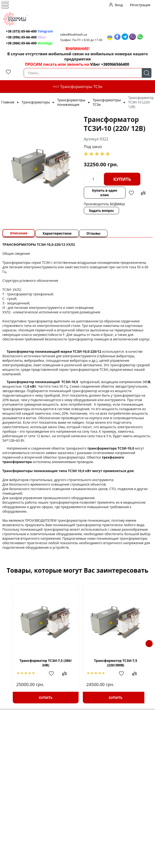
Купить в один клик (105, 193)
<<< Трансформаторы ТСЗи (77, 87)
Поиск (147, 73)
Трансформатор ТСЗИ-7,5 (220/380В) (111, 663)
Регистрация (140, 5)
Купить (122, 179)
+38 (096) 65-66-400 (21, 37)
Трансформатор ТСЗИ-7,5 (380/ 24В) (44, 663)
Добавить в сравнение (143, 193)
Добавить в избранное (131, 193)
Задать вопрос (101, 211)
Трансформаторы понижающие (71, 102)
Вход (119, 5)
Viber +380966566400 (110, 64)
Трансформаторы (36, 102)
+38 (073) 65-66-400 (21, 31)
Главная (8, 102)
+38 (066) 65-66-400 (21, 43)
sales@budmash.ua (74, 35)
